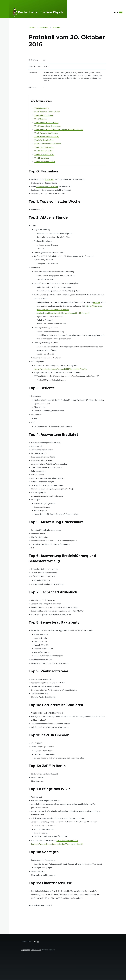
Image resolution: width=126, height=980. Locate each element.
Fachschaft (44, 28)
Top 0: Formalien (42, 108)
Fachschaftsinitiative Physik (41, 12)
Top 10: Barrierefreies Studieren (48, 144)
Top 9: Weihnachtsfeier (44, 140)
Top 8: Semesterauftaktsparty (47, 137)
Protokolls (49, 179)
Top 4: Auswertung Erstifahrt (46, 122)
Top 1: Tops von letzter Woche (47, 112)
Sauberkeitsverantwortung (47, 186)
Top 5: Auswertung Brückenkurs (48, 126)
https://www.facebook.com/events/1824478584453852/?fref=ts (60, 369)
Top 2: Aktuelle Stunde (44, 115)
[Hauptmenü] (118, 12)
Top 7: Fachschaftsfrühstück (46, 133)
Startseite (32, 28)
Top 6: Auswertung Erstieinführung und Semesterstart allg (59, 129)
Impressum (26, 950)
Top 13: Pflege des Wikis (44, 154)
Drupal (34, 942)
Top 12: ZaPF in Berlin (43, 151)
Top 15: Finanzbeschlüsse (45, 161)
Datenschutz (36, 950)
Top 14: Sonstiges (42, 158)
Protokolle (57, 28)
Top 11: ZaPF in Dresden (44, 147)
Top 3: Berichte (41, 119)
